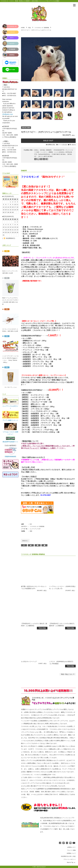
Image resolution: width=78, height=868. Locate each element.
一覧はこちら (68, 674)
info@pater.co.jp (7, 114)
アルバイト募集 (71, 850)
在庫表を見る (51, 145)
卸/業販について (71, 853)
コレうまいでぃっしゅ (10, 387)
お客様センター (71, 847)
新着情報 (47, 28)
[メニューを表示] (74, 5)
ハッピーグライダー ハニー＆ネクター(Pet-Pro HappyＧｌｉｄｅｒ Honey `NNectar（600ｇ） (10, 359)
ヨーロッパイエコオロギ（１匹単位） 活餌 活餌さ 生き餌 (10, 330)
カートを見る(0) (62, 145)
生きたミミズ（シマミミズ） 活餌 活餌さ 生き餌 (10, 272)
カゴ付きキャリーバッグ (29, 662)
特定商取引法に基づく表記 (68, 856)
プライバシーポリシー (70, 859)
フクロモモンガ (39, 28)
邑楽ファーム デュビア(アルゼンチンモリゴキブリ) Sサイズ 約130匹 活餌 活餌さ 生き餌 (10, 301)
